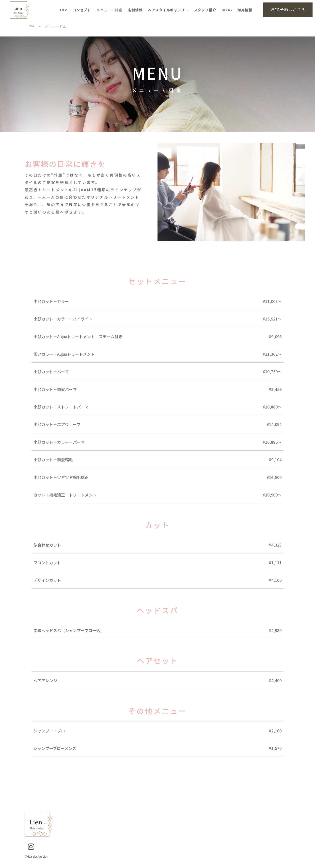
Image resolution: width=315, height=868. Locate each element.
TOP (63, 10)
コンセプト (82, 10)
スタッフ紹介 (205, 10)
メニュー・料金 (109, 10)
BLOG (227, 10)
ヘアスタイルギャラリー (168, 10)
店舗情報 (135, 10)
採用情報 (245, 10)
